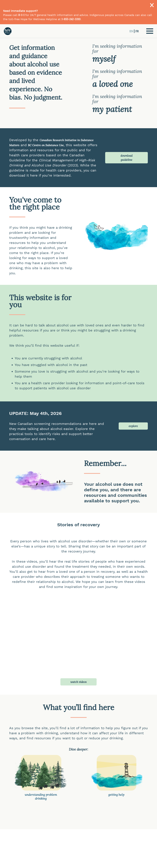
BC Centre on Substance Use (46, 145)
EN (132, 31)
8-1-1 (21, 15)
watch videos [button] (78, 682)
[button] (150, 31)
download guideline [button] (126, 158)
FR (137, 31)
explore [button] (133, 426)
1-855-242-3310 (71, 19)
